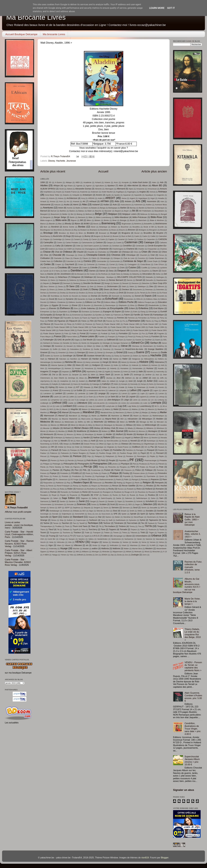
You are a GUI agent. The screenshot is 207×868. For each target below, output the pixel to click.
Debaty (126, 274)
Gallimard (111, 340)
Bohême (138, 224)
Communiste (115, 261)
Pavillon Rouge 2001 (108, 453)
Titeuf (51, 529)
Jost (74, 381)
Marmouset (49, 416)
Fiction (51, 321)
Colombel (70, 261)
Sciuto (94, 504)
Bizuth (132, 220)
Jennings (71, 378)
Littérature (82, 403)
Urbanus (156, 536)
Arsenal (76, 201)
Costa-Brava (145, 264)
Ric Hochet (162, 486)
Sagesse (84, 498)
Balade (94, 208)
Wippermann (118, 552)
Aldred (69, 189)
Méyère (56, 428)
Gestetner (59, 346)
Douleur (82, 293)
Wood (147, 552)
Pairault (55, 450)
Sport (55, 517)
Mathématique (158, 416)
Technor (107, 523)
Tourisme (66, 533)
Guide (164, 352)
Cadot (137, 236)
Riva (55, 489)
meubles (163, 425)
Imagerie (44, 371)
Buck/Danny (45, 236)
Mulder (109, 434)
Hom (42, 368)
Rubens (106, 495)
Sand (54, 501)
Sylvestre (133, 520)
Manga (53, 412)
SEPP (67, 508)
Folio (66, 334)
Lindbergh (44, 403)
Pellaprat (98, 456)
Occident (76, 444)
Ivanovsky (160, 372)
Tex (143, 523)
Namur (77, 438)
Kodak (122, 387)
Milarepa (140, 428)
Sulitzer (70, 520)
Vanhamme (129, 539)
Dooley (63, 293)
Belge (98, 214)
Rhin (141, 486)
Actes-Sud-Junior (140, 182)
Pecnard (160, 453)
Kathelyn (106, 384)
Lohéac (43, 406)
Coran (81, 264)
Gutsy (117, 356)
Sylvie (142, 520)
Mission (52, 431)
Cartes (60, 243)
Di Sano (70, 286)
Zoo (126, 555)
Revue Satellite (129, 486)
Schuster (70, 504)
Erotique (74, 312)
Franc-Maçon (46, 337)
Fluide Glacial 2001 (159, 330)
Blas (60, 224)
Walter (126, 549)
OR (52, 447)
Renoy (76, 486)
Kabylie (55, 384)
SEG (130, 504)
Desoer (116, 283)
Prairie (104, 473)
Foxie (151, 333)
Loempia (156, 403)
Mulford (119, 434)
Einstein (65, 305)
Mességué (108, 425)
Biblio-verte (61, 220)
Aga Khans (68, 186)
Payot (143, 453)
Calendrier (163, 236)
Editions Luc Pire (93, 302)
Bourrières (58, 230)
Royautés (86, 495)
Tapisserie (153, 520)
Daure (155, 271)
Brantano (93, 230)
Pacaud (161, 447)
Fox (143, 334)
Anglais (143, 192)
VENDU (80, 542)
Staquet (92, 517)
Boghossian (126, 224)
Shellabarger (54, 511)
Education (162, 302)
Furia (165, 337)
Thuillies (58, 526)
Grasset (44, 352)
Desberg (77, 283)
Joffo (162, 378)
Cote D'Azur (159, 264)
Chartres (163, 249)
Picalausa (143, 464)
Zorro (145, 555)
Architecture (72, 198)
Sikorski (100, 511)
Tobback (66, 530)
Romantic (64, 492)
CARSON (163, 239)
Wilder (70, 552)
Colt (79, 261)
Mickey (97, 428)
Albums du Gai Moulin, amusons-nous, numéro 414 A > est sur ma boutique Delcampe (187, 585)
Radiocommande (106, 479)
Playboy (67, 470)
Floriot (98, 324)
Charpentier (152, 249)
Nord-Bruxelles (113, 441)
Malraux (125, 409)
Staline (66, 517)
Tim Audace (110, 526)
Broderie (91, 233)
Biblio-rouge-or (46, 220)
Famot (147, 315)
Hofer (116, 365)
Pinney (102, 467)
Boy (76, 230)
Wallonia (105, 548)
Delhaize (44, 280)
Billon (89, 220)
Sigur (91, 511)
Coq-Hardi (69, 264)
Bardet (142, 208)
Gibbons (80, 346)
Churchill (143, 255)
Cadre (145, 236)
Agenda (79, 186)
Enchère (103, 308)
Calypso (46, 239)
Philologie (56, 464)
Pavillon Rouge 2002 (128, 453)
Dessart (125, 283)
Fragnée (161, 334)
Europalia (48, 315)
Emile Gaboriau (88, 308)
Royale (63, 495)
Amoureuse (152, 189)
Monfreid (132, 431)
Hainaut (51, 359)
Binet (115, 220)
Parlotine (129, 450)
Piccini (153, 464)
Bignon (74, 220)
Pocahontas (96, 470)
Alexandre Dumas (83, 189)
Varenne (149, 539)
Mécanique (147, 419)
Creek (85, 268)
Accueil (103, 171)
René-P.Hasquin (63, 486)
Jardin (127, 375)
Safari (56, 498)
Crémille (94, 268)
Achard (98, 182)
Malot (116, 409)
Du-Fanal (163, 293)
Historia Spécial (57, 365)
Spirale (133, 514)
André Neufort (107, 192)
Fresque (121, 337)
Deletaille (149, 277)
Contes (47, 264)
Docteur (126, 289)
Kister (70, 387)
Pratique (114, 473)
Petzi (103, 460)
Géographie (95, 343)
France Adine (72, 337)
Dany (111, 271)
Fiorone (109, 321)
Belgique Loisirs (129, 214)
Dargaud (122, 271)
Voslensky (53, 549)
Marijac (145, 412)
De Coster (91, 274)
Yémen (63, 555)
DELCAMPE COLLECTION (129, 277)
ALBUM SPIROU (48, 189)
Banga (103, 208)
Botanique (103, 227)
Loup (90, 406)
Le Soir (122, 397)
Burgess (97, 236)
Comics (87, 261)
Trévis (125, 533)
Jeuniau (109, 378)
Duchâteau (55, 296)
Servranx (126, 508)
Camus (68, 239)
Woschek (156, 552)
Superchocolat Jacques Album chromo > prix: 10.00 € (192, 760)
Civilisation (45, 258)
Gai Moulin (88, 340)
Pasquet (151, 450)
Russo (142, 495)
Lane (91, 393)
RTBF (96, 495)
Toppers (113, 529)
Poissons (128, 470)
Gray (53, 353)
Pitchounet (45, 470)
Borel (93, 227)
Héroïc (115, 362)
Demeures (93, 280)
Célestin (106, 246)
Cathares (163, 243)
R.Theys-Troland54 (18, 508)
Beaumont (55, 214)
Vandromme (116, 539)
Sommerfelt (79, 514)
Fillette (84, 321)
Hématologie (45, 362)
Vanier (139, 539)
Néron (146, 438)
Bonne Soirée (69, 227)
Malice (107, 409)
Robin (70, 489)
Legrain (132, 397)
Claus (67, 258)
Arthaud (93, 201)
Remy (43, 486)
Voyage (64, 548)
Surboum (93, 520)
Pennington (142, 456)
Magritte (74, 409)
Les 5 (73, 400)
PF (132, 460)
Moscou (70, 434)
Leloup (161, 397)
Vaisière (82, 539)
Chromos (116, 255)
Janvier (117, 375)
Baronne (151, 208)
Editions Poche (126, 302)
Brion (81, 233)
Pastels (161, 450)
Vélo (70, 542)
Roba (62, 489)
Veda (51, 542)
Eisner (75, 305)
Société (160, 511)
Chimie (155, 252)
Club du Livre (129, 258)
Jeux (118, 378)
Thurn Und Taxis (80, 526)
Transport (97, 533)
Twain (79, 536)
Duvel (60, 299)
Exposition (88, 315)
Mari (137, 412)
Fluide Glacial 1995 (48, 330)
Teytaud (151, 523)
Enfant (132, 308)
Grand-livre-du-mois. (134, 349)
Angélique (120, 192)
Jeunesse (71, 161)
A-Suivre (58, 182)
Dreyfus (113, 293)
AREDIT (110, 198)
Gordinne (86, 349)
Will (77, 552)
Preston (151, 473)
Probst (55, 476)
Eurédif (164, 312)
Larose (161, 393)
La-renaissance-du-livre (95, 390)
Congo (164, 261)
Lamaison (47, 393)
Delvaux (83, 280)
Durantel (161, 296)
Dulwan (84, 296)
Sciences (81, 504)
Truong (52, 536)
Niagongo (47, 441)
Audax (106, 205)
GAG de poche (64, 340)
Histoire (144, 362)
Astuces (57, 205)
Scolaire (103, 504)
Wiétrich (61, 552)
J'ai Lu (55, 375)
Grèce (71, 353)
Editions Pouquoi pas (146, 302)
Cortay (121, 264)
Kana (75, 384)
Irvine (126, 372)
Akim (121, 186)
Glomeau (136, 346)
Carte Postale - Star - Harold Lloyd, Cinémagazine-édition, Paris (19, 534)
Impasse (65, 372)
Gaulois (138, 340)
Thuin (67, 526)
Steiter (117, 517)
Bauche (98, 211)
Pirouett (152, 467)
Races (84, 479)
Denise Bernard (116, 280)
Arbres (61, 198)
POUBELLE (77, 473)
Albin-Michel (133, 186)
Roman (53, 492)
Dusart (43, 299)
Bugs (69, 236)
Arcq (83, 198)
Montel (164, 431)
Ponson (43, 473)
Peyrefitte (122, 460)
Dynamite (81, 299)
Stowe (162, 517)
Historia (44, 365)
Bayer (126, 211)
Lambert (58, 393)
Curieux (154, 268)
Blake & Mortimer (157, 220)
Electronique (110, 305)
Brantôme (104, 230)
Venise (105, 542)
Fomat (83, 333)
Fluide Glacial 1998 (104, 330)
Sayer (120, 501)
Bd (134, 211)
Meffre (80, 422)
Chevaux (126, 252)
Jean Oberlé (59, 378)
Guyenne (126, 356)
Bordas (82, 227)
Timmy (132, 526)
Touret (43, 532)
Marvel (126, 416)
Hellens (161, 359)
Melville (132, 422)
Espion (118, 312)
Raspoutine (48, 483)
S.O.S (161, 495)
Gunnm (56, 356)
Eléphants (123, 305)
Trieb (143, 532)
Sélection (148, 504)
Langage (102, 393)
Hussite (161, 368)
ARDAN (91, 198)
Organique (99, 447)
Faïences (117, 315)
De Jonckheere (64, 274)
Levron (101, 400)
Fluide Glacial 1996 (66, 330)
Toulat (162, 530)
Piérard (161, 464)
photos (115, 464)
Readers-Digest (81, 482)
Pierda (43, 467)
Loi (51, 406)
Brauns (122, 230)
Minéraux (160, 428)
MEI (88, 422)
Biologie (123, 220)
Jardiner (148, 375)
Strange (44, 520)
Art (84, 201)
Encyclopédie (117, 308)
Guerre (140, 352)
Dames (92, 271)
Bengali (164, 214)
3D (50, 182)
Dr (105, 293)
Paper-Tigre (95, 450)
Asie (162, 201)
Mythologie (45, 438)
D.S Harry (56, 271)
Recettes (109, 483)
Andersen (94, 192)
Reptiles (85, 486)
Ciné (152, 255)
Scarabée (129, 501)
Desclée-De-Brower (92, 283)
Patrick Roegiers (79, 453)
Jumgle (122, 381)
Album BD (157, 185)
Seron (106, 508)
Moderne (94, 431)
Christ (80, 255)
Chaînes (78, 249)
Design (107, 283)
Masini (136, 416)
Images (55, 371)
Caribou (140, 239)
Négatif (128, 438)
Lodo (145, 403)
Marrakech (73, 416)
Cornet (112, 264)
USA (42, 539)
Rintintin (47, 489)
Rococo (121, 489)
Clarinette (58, 258)
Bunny (87, 236)
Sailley (94, 498)
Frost (146, 337)
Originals (110, 447)
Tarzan (56, 523)
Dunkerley (127, 296)
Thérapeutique (46, 526)
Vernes (153, 542)
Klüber (105, 387)
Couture (75, 268)
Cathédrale (47, 246)
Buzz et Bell (126, 236)
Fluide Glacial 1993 (137, 327)
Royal (54, 495)
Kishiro (61, 387)
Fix (124, 321)
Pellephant (110, 456)
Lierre (135, 400)
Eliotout (141, 305)
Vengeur (95, 542)
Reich (137, 483)
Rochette (102, 489)
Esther (127, 312)
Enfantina (143, 308)
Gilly (106, 346)
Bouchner (125, 227)
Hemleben (58, 362)
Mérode (82, 425)
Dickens (100, 287)
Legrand (143, 397)
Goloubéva (74, 349)
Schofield (150, 501)
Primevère (162, 473)
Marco (130, 412)
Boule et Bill (149, 227)
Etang (143, 312)
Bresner (132, 230)
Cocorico (141, 258)
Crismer (113, 268)
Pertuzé (80, 460)
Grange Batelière (156, 349)
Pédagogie (55, 456)
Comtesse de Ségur (133, 261)
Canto (103, 239)
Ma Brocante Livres (36, 17)
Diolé (85, 289)
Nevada (164, 438)
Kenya (143, 384)
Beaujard (44, 214)
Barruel (54, 211)
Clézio (94, 258)
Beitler (65, 214)
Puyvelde (127, 476)
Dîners (52, 290)
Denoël (139, 280)
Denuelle (149, 280)
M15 (51, 409)
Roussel (152, 492)
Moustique (89, 434)
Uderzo (106, 536)
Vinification (114, 545)
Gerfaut (154, 343)
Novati (125, 441)
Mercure (64, 425)
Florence (89, 324)
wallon (95, 548)
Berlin (72, 217)
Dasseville (134, 271)
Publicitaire (114, 476)
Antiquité (76, 195)
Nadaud (68, 438)
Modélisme (81, 431)
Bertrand (82, 217)
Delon (53, 280)
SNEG (140, 511)
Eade (90, 299)
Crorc (122, 268)
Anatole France (71, 192)
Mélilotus (112, 422)
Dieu (151, 286)
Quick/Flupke (46, 479)
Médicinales (69, 422)
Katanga (96, 384)
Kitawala (87, 387)
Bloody (68, 224)
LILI (152, 400)
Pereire (54, 460)
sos (97, 514)
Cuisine (132, 267)
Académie (87, 182)
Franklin (101, 337)
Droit (121, 293)
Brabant (83, 230)
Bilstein (97, 220)
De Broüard (79, 274)
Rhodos (150, 486)
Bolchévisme (161, 224)
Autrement (138, 205)
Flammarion (134, 321)
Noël (93, 441)
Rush (124, 495)
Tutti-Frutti (63, 536)
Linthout (57, 403)
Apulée (117, 195)
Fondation (93, 334)
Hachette (61, 161)
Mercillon (44, 425)
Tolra (83, 530)
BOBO (87, 224)
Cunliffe (144, 268)
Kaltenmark (66, 384)
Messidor (119, 425)
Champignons (90, 249)
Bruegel (114, 233)
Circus (161, 255)
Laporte (152, 393)
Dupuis (148, 296)
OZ (146, 447)
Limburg (161, 400)
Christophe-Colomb (96, 255)
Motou (79, 434)
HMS (87, 365)
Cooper (58, 264)
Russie (132, 495)
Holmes (154, 365)
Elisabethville (154, 305)
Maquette (76, 412)
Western (149, 548)
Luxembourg (145, 406)
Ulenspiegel (118, 536)
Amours (163, 189)
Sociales (150, 511)
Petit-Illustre (92, 460)
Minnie (43, 431)
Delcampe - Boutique (105, 277)
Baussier (108, 211)
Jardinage (138, 375)
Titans (43, 530)
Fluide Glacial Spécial (52, 334)
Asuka (67, 205)
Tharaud (161, 523)
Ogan (109, 444)
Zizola (119, 555)
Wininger (95, 552)
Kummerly (66, 390)
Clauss (85, 258)
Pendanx (130, 456)
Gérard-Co (137, 343)
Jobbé (145, 378)
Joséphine (64, 381)
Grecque (81, 352)
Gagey (77, 340)
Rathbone (60, 483)
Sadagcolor (45, 498)
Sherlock (66, 511)
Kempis (124, 384)
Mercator (160, 422)
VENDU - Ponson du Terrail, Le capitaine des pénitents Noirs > (193, 666)
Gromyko (109, 353)
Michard (67, 428)
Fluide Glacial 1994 (156, 327)
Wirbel (129, 552)
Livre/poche (113, 403)
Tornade (123, 529)
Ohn (116, 444)
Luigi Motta (132, 406)
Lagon (156, 390)
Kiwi (96, 387)
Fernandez (142, 318)
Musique (140, 434)
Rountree (142, 492)
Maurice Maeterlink (70, 419)
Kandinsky (85, 384)
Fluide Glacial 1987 (151, 324)
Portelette (64, 473)
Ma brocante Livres (54, 34)
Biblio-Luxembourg (104, 217)
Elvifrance (65, 308)
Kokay (131, 387)
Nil (72, 441)
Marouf (61, 416)
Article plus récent (53, 171)
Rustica (151, 495)
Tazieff (82, 523)
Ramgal (135, 479)
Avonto (70, 208)
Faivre (127, 315)
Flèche (148, 321)
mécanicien (133, 419)
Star (100, 517)
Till (100, 526)
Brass (114, 230)
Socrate (55, 514)
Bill (81, 220)
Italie (141, 371)
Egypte (55, 305)
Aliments (98, 189)
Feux (42, 321)
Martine (104, 416)
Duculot (75, 296)
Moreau (60, 434)
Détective (146, 283)
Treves (116, 533)
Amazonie (140, 189)
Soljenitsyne (67, 514)
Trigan (151, 533)
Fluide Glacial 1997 (85, 330)
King (42, 387)
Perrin (62, 460)
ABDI (78, 182)
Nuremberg (45, 444)
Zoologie (135, 555)
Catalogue (149, 242)
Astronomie (45, 205)
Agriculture (99, 186)
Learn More (157, 8)
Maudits (44, 419)
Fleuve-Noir (59, 324)
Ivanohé (150, 372)
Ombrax (161, 444)
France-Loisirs (87, 336)
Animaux (162, 192)
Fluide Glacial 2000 (141, 330)
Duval (52, 299)
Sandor (63, 501)
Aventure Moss (161, 205)
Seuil (135, 508)
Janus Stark (105, 375)
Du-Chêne (152, 293)
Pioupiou (123, 467)
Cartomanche (87, 243)
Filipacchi (73, 321)
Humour (150, 368)
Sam (161, 498)
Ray (69, 483)
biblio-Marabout (121, 217)
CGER (69, 249)
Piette (67, 467)
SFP (162, 508)
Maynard (98, 419)
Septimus (77, 508)
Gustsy (108, 356)
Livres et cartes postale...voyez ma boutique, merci (19, 525)
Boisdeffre (148, 224)
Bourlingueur (45, 230)
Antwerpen (87, 195)
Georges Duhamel (120, 343)
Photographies (100, 464)
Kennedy (134, 384)
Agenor (89, 186)
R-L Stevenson (61, 479)
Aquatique (149, 195)
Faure (85, 318)
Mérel (73, 425)
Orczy (69, 447)
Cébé (78, 246)
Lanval (124, 393)
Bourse (68, 230)
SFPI (43, 511)
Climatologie (105, 258)
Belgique (113, 214)
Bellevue (144, 214)
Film (92, 321)
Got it (171, 8)
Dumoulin (116, 296)
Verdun (126, 542)
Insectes (117, 372)
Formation (123, 333)
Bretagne (142, 230)
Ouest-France (123, 447)
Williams (85, 552)
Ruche (115, 495)
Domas (43, 293)
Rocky (111, 489)
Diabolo (83, 287)
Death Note (116, 274)
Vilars (59, 545)
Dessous (135, 283)
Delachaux (63, 277)
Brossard (103, 233)
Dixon (116, 289)
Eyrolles (99, 315)
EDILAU (140, 299)
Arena (124, 198)
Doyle (99, 293)
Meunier (46, 428)
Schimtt (139, 501)
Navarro (119, 438)
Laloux (164, 390)
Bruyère (160, 233)
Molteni (105, 431)
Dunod (138, 296)
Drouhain (130, 293)
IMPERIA (77, 371)
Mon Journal (117, 431)
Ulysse (129, 536)
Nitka (86, 441)
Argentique (143, 198)
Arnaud (43, 201)
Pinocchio (112, 467)
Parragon (140, 450)
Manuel (65, 412)
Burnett (107, 236)
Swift (111, 520)
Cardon (131, 239)
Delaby (52, 277)
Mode (70, 431)
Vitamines (134, 545)
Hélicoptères (149, 359)
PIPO (133, 467)
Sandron (72, 501)
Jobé (154, 378)
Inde (100, 372)
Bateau (81, 211)
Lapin (143, 393)
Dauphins (145, 271)
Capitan (111, 239)
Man (143, 409)
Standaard (78, 517)
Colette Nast (45, 261)
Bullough (78, 236)
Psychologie (100, 476)
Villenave (78, 545)
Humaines (124, 368)
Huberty (113, 368)
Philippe (46, 464)
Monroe (142, 431)
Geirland (46, 343)
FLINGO (78, 324)
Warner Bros (137, 549)
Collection (58, 261)
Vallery (91, 539)
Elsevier (53, 308)
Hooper (78, 368)
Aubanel (96, 205)
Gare (121, 340)
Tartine (46, 523)
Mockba (61, 431)
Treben (107, 533)
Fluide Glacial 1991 (99, 327)
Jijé (137, 378)
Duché (66, 296)
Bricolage (48, 233)
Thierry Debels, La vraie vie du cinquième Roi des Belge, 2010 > (193, 634)
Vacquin (72, 539)
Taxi (74, 523)
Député (46, 283)
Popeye (53, 473)
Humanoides (137, 368)
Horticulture (102, 368)
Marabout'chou (106, 412)
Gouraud (118, 349)
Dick (92, 287)
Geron (164, 343)
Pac (152, 447)
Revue (115, 486)
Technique (93, 523)
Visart (124, 545)
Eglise (46, 305)
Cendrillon (127, 246)
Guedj (130, 353)
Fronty (138, 337)
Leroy (65, 400)
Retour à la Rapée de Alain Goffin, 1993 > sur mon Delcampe (192, 520)
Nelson (137, 438)
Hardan (95, 359)
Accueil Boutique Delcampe (21, 34)
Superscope (81, 520)
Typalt (87, 536)
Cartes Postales (72, 243)
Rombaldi (75, 492)
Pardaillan (118, 450)
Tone (103, 529)
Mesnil (98, 425)
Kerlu (151, 384)
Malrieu (135, 409)
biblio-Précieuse (140, 217)
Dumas (94, 296)
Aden (154, 182)
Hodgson (96, 365)
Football (104, 334)
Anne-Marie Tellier (52, 195)
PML (85, 470)
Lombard (67, 406)
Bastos (72, 211)
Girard (115, 346)
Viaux (43, 545)
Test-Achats (132, 523)
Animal (152, 192)
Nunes (161, 441)
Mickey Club (110, 428)
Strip (61, 520)
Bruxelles (148, 233)
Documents (137, 290)
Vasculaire (160, 539)
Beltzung (154, 214)
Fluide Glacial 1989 (62, 327)
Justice (161, 381)
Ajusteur (111, 186)
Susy (103, 520)
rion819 (145, 858)
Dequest (56, 283)
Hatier (125, 359)
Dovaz (91, 293)
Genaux (56, 343)
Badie (78, 208)
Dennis (129, 280)
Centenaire (140, 246)
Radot (119, 479)
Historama (159, 362)
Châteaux (68, 252)
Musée (130, 434)
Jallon (93, 375)
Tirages (160, 526)
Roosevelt (95, 492)
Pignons (77, 467)
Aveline (149, 205)
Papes (106, 450)
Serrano (115, 508)
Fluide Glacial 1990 (81, 327)
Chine (164, 252)
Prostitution (77, 476)
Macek (65, 409)
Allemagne (109, 189)
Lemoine (44, 400)
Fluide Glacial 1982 (112, 324)
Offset (101, 444)
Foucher (135, 334)
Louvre (99, 406)
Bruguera (126, 233)
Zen (97, 555)
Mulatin (100, 434)
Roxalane (44, 495)
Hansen (84, 359)
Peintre (66, 456)
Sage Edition (68, 498)
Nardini (87, 438)
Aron (61, 201)
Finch (100, 321)
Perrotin (71, 460)
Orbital (60, 447)
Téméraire (119, 523)
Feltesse (110, 318)
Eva (67, 315)
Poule (88, 473)
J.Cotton (44, 375)
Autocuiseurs (126, 205)
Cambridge (57, 239)
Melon (122, 422)
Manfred (161, 409)
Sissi (115, 511)
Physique (125, 464)
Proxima (88, 476)
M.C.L (157, 406)
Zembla (89, 555)
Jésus (81, 378)
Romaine (160, 489)
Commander (101, 261)
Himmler (133, 362)
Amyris (59, 192)
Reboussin (97, 483)
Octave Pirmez (90, 444)
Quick (162, 476)
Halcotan (63, 359)
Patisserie (65, 453)
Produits (65, 476)
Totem (142, 530)
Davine (50, 274)
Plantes (56, 470)
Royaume (73, 495)
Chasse (47, 252)
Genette (66, 343)
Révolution (105, 486)
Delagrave (76, 277)
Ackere (107, 182)
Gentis (84, 343)
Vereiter (135, 542)
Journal (92, 381)
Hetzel (124, 362)
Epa (54, 312)
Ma (58, 409)
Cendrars (116, 246)
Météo (139, 425)
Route (161, 492)
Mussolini (152, 434)
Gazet (158, 340)
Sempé (43, 508)
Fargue (56, 318)
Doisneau (149, 290)
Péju (89, 456)
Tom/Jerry (93, 529)
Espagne (107, 312)
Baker (86, 208)
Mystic (162, 434)
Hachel (144, 356)
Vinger (103, 545)
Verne (144, 542)
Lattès (72, 397)
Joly (55, 381)
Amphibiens (48, 192)
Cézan (61, 249)
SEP (60, 508)
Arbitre (43, 198)
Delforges (160, 277)
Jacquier (75, 375)
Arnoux (53, 201)
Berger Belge (60, 217)
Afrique (57, 186)
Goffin (55, 349)
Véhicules (61, 542)
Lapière (134, 393)
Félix (101, 318)
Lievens (144, 400)
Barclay (133, 208)
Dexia (60, 287)
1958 (43, 182)
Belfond (89, 214)
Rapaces (155, 479)
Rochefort (91, 489)
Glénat (124, 346)
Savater (111, 501)
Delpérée (62, 280)
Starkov (108, 517)
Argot (152, 198)
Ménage (143, 422)
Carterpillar (48, 242)
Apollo (108, 195)
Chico (136, 252)
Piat (134, 464)
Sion (108, 511)
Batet (90, 211)
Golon (64, 349)
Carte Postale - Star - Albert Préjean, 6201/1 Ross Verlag (18, 553)
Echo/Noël (112, 299)
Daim (65, 271)
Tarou (164, 520)
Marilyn (154, 412)
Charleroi (130, 249)
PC (151, 453)
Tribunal (134, 533)
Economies (129, 299)
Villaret (67, 545)
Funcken (155, 336)
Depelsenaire (162, 280)
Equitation (63, 312)
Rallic (126, 479)
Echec (99, 299)
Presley (126, 473)
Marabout (88, 412)
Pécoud (43, 456)
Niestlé (64, 441)
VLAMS (152, 545)
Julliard (112, 381)
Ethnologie (153, 312)
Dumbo (105, 296)
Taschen (65, 523)
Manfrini (43, 412)
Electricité (98, 305)
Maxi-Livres (86, 419)
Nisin (78, 441)
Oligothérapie (149, 444)
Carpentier (151, 239)
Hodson (107, 365)
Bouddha (136, 227)
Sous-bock (106, 514)
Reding (119, 483)
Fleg (156, 321)
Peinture (77, 456)
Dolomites (160, 290)
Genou (75, 343)
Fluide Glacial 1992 (118, 327)
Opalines (44, 447)
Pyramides (138, 476)
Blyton (77, 224)
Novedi (134, 441)
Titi (58, 530)
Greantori (62, 353)
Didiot (132, 287)
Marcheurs (120, 412)
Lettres (92, 400)
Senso (52, 508)
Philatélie (163, 460)
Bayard (118, 211)
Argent (132, 198)
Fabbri (108, 315)
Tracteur (77, 532)
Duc (45, 296)
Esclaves (96, 312)
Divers (106, 289)
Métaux (129, 425)
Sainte (119, 498)
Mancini (151, 409)
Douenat (72, 293)
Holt (162, 365)
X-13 (165, 552)
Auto (115, 205)
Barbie (123, 208)
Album (145, 186)
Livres (124, 403)
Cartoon (99, 242)
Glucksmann (148, 346)
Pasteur (43, 453)
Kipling (51, 387)
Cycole (46, 271)
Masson (146, 416)
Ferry (162, 318)
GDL (165, 340)
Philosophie (69, 464)
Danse (102, 271)
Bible (91, 217)
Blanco (43, 224)
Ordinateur (87, 447)
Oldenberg (136, 444)
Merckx (54, 425)
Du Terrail (141, 293)
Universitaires (141, 536)
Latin (64, 397)
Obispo (66, 444)
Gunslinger (68, 356)
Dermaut (67, 283)
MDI (122, 419)
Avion (61, 208)
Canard (77, 239)
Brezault (164, 230)
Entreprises (45, 312)
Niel (56, 441)
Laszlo (56, 397)
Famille (137, 315)
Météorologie (151, 425)
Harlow (116, 359)
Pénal (120, 456)
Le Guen (90, 397)
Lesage (82, 400)
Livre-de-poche (99, 403)
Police (138, 470)
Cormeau (102, 264)
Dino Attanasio (73, 289)
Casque (110, 243)
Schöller (161, 501)
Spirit (143, 514)
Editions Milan (110, 302)
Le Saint (112, 397)
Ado (162, 182)
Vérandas (115, 542)
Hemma (69, 362)
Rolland (149, 489)
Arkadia (161, 198)
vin (87, 545)
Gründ (119, 352)
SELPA (161, 504)
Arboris (52, 198)
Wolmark (138, 552)
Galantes (100, 340)
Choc (46, 255)
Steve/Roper (139, 517)
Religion (147, 482)
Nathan (97, 438)
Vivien (143, 545)
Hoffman (125, 365)
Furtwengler (48, 340)
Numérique (151, 441)
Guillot (48, 356)
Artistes (128, 201)
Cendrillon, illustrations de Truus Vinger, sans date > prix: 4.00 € (193, 729)
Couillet (43, 268)
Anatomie (84, 192)
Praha (96, 473)
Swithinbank (121, 520)
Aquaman (127, 195)
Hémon (80, 362)
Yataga (55, 555)
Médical (58, 422)
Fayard (93, 318)
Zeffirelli (80, 555)
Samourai (44, 501)
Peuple (112, 460)
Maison (85, 409)
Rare (165, 479)
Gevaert (70, 346)
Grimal (100, 353)
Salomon (129, 498)
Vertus (162, 542)
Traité (87, 533)
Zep (112, 555)
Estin (135, 312)
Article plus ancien (154, 171)
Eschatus (85, 312)
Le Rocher (100, 397)
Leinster (152, 397)
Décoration (147, 274)
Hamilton (74, 359)
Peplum (44, 460)
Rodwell (130, 489)
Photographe (83, 464)
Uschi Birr (52, 539)
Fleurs (164, 321)
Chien (144, 252)
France (58, 336)
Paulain (92, 453)
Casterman (131, 242)
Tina (140, 526)
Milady (130, 428)
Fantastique (158, 315)
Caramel (121, 239)
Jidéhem (128, 378)
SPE (115, 514)
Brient (72, 233)
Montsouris (48, 434)
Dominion (53, 293)
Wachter (76, 549)
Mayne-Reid (111, 419)
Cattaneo (68, 246)
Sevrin (144, 508)
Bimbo (106, 220)
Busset (116, 236)
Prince (46, 476)
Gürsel (80, 355)
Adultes (44, 185)
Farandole (45, 318)
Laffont (133, 390)
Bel (72, 214)
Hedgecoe (136, 359)
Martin (94, 416)
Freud (130, 337)
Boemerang (109, 223)
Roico (139, 489)
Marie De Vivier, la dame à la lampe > (192, 601)
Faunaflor (67, 318)
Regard (128, 483)
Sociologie (44, 514)
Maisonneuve (96, 409)
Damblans (77, 270)
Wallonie (116, 548)
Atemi (76, 205)
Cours (52, 268)
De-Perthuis (103, 274)
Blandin (52, 224)
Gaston (129, 340)
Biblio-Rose (156, 217)
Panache (84, 450)
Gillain (98, 346)
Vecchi (43, 542)
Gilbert (89, 346)
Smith (132, 511)
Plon (77, 470)
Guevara (154, 353)
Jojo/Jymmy (45, 381)
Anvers (99, 195)
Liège (126, 400)
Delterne (73, 280)
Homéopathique (54, 368)
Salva (153, 498)
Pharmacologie (150, 460)
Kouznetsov (45, 390)
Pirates (142, 467)
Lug (120, 406)
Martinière (115, 416)
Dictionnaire (112, 286)
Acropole (125, 182)
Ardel (100, 198)
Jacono (65, 375)
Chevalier (114, 252)
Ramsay (144, 479)
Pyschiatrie (151, 476)
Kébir (116, 384)
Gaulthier (148, 340)
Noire (101, 441)
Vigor (51, 545)
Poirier (117, 470)
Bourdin (161, 227)
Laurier (80, 397)
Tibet (93, 526)
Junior (150, 381)
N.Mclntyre (58, 438)
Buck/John (58, 236)
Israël (133, 372)
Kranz (56, 390)
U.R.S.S (96, 536)
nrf (142, 441)
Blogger (165, 858)
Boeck (96, 224)
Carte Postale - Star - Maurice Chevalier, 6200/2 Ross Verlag (18, 562)
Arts (138, 201)
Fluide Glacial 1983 (131, 324)
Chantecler (104, 249)
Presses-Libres (139, 473)
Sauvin (102, 501)
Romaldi (44, 492)
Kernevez (160, 384)
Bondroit (55, 227)
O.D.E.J (56, 444)
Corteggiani (132, 264)
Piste (161, 467)
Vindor (95, 545)
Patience (54, 453)
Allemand (121, 189)
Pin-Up (88, 467)
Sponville (44, 517)
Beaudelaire (159, 211)
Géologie (106, 343)
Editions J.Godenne (57, 302)
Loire (57, 406)
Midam (122, 428)
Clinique (117, 258)
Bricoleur (62, 233)
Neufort (155, 438)
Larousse (45, 396)
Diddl (124, 287)
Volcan (43, 549)
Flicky (69, 324)
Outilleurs (136, 447)
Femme (120, 318)
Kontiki (152, 387)
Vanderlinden (102, 539)
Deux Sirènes (49, 287)
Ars (68, 201)
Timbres (122, 526)
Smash (124, 511)
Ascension (152, 201)
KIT (78, 387)
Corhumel (91, 264)
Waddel (86, 549)
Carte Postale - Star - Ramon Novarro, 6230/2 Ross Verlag (19, 544)
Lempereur (55, 400)
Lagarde (146, 390)
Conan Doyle (152, 261)
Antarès (66, 195)
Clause (76, 258)
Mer (151, 422)
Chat (57, 252)
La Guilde (78, 390)
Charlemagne (118, 249)
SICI (84, 511)
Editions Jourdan (75, 302)
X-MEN (46, 555)
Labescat (112, 390)
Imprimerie (91, 372)
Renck (51, 486)
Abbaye (69, 182)
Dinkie (60, 290)
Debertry (136, 274)
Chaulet (80, 252)
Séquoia (87, 508)
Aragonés (160, 195)
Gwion (136, 356)
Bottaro (114, 227)
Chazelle (91, 252)
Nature (107, 437)
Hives (78, 365)
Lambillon (70, 393)
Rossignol (107, 492)
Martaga (84, 416)
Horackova (89, 368)
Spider (124, 514)
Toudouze (152, 530)
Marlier (163, 412)
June (131, 381)
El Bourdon (86, 305)
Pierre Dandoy (55, 467)
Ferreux (153, 318)
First (117, 321)
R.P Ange (74, 479)
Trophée (161, 533)
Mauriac (55, 419)
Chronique (131, 255)
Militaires (150, 428)
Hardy (106, 359)
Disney (52, 161)
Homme (68, 368)
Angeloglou (132, 192)
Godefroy (160, 346)
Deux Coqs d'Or (160, 283)
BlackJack (142, 220)
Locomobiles (135, 403)
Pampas (74, 450)
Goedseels (45, 349)
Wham (52, 552)
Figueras (61, 321)
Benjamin (47, 217)
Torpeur (134, 530)
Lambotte (82, 393)
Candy (86, 239)
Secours (122, 504)
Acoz (116, 182)
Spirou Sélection (156, 514)
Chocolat (57, 255)
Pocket (107, 470)
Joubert (82, 381)
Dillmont (161, 287)
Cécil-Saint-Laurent (91, 246)
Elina (132, 305)
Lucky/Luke (110, 406)
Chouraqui (70, 255)
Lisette (71, 403)
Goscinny (107, 349)
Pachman (44, 450)
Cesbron (52, 249)
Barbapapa (113, 208)
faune (77, 318)
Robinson (80, 489)
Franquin (111, 337)
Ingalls (108, 372)
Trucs (43, 536)
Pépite (152, 456)
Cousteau (62, 267)
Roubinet (118, 492)
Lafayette (123, 390)
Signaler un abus (184, 790)
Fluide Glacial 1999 (122, 330)
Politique (149, 470)
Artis (117, 201)
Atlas (84, 204)
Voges (161, 545)
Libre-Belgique (113, 400)
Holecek (135, 365)
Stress (54, 520)
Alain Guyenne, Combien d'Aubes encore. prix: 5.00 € (193, 697)
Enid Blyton (159, 308)
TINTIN (148, 526)
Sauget (93, 501)
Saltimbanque (142, 498)
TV (71, 536)
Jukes (104, 381)
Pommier (160, 470)
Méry (90, 425)
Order (77, 447)
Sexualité (154, 508)
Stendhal (127, 517)
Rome (85, 492)
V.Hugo (62, 539)
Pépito (161, 456)
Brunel (137, 233)
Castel (119, 243)
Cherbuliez (102, 252)
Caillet (153, 236)
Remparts (159, 483)
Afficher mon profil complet (18, 512)
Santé (82, 501)
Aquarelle (138, 195)
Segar (138, 504)
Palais (64, 450)
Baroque (161, 208)
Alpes (131, 189)
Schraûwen (59, 504)
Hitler (69, 365)
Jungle (140, 381)
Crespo (104, 268)
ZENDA (104, 555)
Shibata (76, 511)
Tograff (75, 530)
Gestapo (47, 346)
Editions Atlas (152, 299)
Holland (145, 365)
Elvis (76, 308)
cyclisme (163, 268)
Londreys (81, 406)
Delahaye (89, 277)
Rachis (94, 479)
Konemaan (141, 387)
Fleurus (47, 324)
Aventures (48, 208)
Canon (94, 239)
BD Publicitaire (145, 211)
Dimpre (43, 290)
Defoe (158, 274)
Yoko (71, 555)
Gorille (97, 349)
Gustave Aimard (94, 356)
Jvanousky (45, 384)
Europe (59, 315)
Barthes (63, 211)
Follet (74, 334)
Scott (113, 504)
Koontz (161, 387)
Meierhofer (99, 422)
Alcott (61, 189)
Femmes (131, 318)
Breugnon (153, 230)
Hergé (105, 362)
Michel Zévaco (81, 428)
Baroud (44, 211)
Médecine (45, 422)
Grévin (91, 353)
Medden (160, 419)
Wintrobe (106, 552)
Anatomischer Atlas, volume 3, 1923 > (192, 534)
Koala (113, 387)
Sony (90, 514)
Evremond (76, 315)
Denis (103, 280)
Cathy (58, 246)
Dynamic (70, 299)
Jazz (157, 375)
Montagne (153, 431)
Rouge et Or (129, 492)
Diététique (142, 287)
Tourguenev (55, 533)
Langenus (114, 393)
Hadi (42, 359)
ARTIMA (105, 201)
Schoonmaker (46, 504)
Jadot (85, 375)
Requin (94, 486)
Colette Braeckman (156, 258)
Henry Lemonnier (93, 362)
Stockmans (151, 517)
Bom (46, 227)
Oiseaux (125, 444)
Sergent (97, 508)
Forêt (113, 334)
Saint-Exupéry (106, 498)
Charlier (141, 249)
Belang (79, 214)
